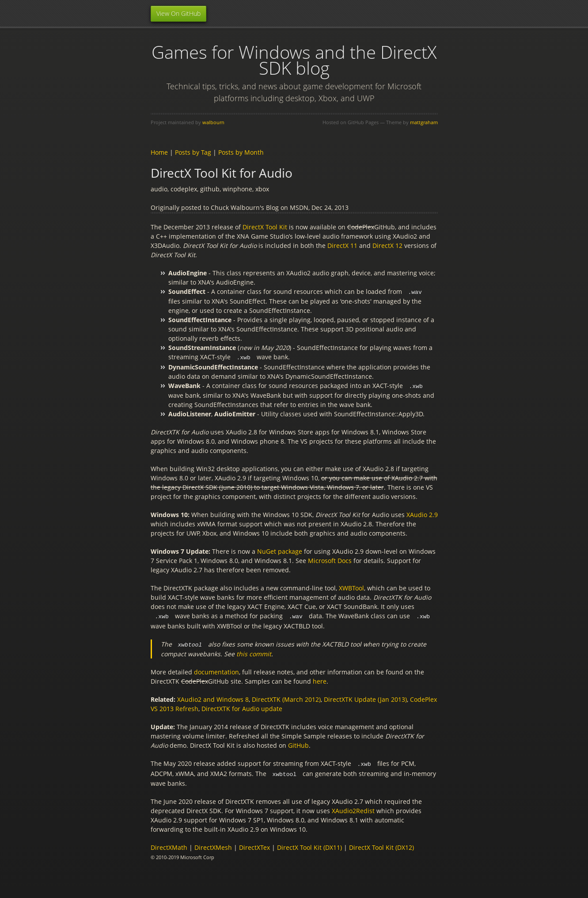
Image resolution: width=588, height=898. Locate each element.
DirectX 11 (342, 245)
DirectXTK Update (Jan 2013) (365, 697)
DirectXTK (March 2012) (286, 697)
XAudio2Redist (353, 808)
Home (159, 152)
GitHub (298, 743)
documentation (216, 670)
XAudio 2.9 (422, 513)
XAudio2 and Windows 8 (213, 697)
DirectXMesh (213, 844)
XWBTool (351, 587)
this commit (254, 652)
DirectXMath (169, 844)
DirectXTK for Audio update (242, 706)
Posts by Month (241, 152)
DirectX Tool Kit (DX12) (381, 844)
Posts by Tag (193, 152)
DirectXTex (254, 844)
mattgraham (424, 122)
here (320, 679)
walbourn (213, 122)
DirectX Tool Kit (265, 227)
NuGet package (280, 550)
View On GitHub (178, 13)
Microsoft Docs (330, 559)
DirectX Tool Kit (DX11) (309, 844)
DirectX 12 (387, 245)
